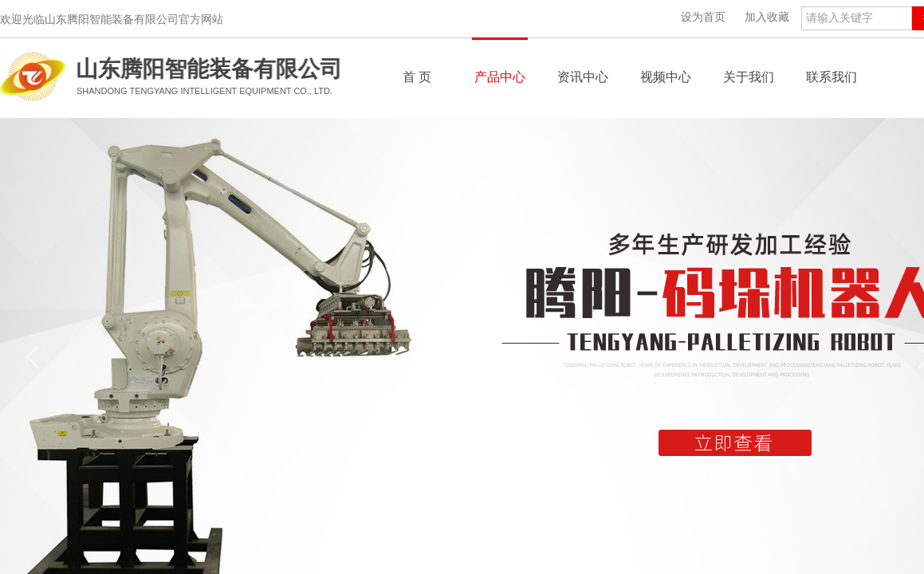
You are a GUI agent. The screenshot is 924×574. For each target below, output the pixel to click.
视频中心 (666, 77)
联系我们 (832, 77)
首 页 (417, 77)
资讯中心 (583, 77)
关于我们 (749, 77)
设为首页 (703, 17)
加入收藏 (767, 17)
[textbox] (857, 18)
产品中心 (500, 77)
